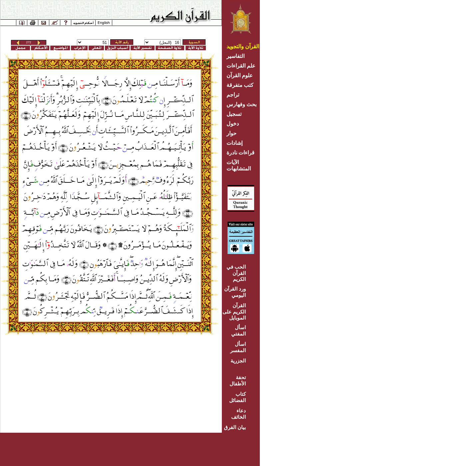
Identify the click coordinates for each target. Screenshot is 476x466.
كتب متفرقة (240, 85)
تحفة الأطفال (238, 380)
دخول (233, 124)
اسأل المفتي (238, 331)
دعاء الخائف (238, 414)
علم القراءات (241, 66)
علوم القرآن (240, 75)
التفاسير (236, 56)
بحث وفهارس (243, 104)
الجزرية (238, 361)
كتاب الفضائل (238, 397)
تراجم (233, 95)
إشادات (235, 143)
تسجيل (234, 114)
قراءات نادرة (240, 153)
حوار (232, 133)
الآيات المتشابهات (239, 165)
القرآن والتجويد (243, 46)
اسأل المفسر (238, 347)
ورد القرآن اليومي (235, 292)
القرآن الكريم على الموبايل (234, 312)
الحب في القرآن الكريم (236, 273)
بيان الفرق (235, 427)
